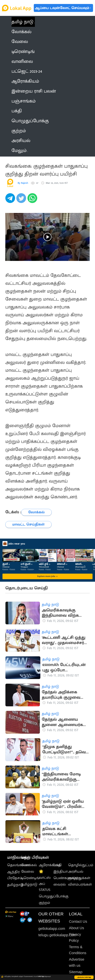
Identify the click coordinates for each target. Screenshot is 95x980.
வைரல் (60, 884)
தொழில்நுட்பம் (81, 865)
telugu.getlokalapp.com (57, 935)
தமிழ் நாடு (22, 22)
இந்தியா (61, 872)
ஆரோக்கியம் (50, 865)
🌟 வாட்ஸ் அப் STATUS (45, 881)
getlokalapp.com (52, 929)
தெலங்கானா (18, 865)
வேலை (28, 872)
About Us (76, 928)
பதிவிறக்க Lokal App (84, 977)
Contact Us (78, 921)
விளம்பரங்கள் (80, 884)
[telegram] (11, 199)
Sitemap (76, 972)
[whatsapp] (33, 199)
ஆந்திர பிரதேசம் (15, 875)
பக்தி (58, 865)
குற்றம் (44, 903)
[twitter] (22, 199)
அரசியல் (76, 872)
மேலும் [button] (20, 151)
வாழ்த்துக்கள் (79, 878)
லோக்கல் (29, 865)
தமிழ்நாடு (15, 885)
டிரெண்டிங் (30, 878)
